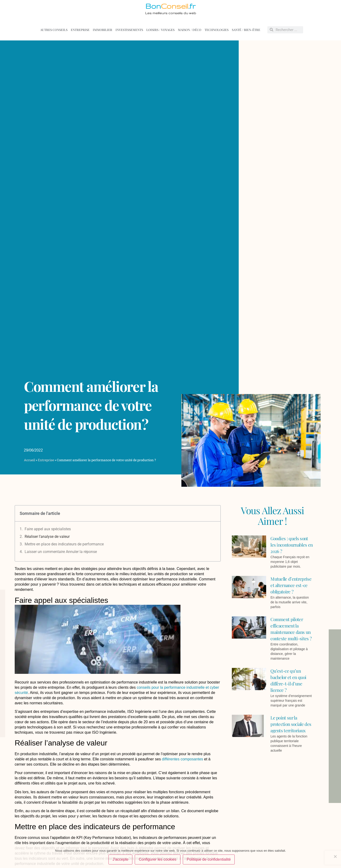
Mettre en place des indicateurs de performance (64, 544)
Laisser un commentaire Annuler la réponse (61, 552)
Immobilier (103, 30)
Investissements (129, 30)
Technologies (217, 30)
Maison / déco (190, 30)
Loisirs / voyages (160, 30)
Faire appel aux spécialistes (48, 529)
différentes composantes (182, 759)
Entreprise (80, 30)
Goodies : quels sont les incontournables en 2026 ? (292, 545)
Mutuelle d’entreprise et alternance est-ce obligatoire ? (291, 585)
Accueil (29, 460)
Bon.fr (170, 6)
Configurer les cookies (157, 859)
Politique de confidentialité (209, 859)
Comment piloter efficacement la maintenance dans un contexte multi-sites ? (291, 629)
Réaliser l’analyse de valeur (47, 537)
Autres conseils (54, 30)
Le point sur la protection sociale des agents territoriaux (291, 724)
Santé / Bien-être (246, 30)
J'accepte (120, 859)
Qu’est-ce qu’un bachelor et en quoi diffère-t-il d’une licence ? (288, 680)
